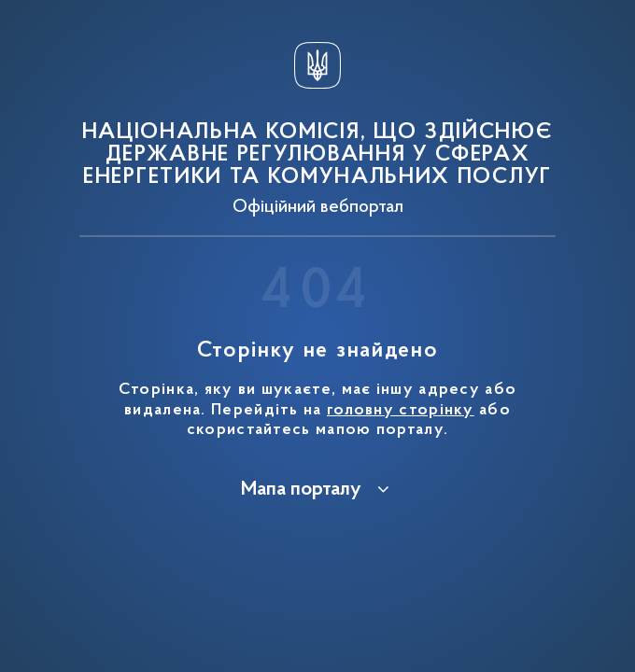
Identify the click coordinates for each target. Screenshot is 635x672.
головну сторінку (401, 411)
